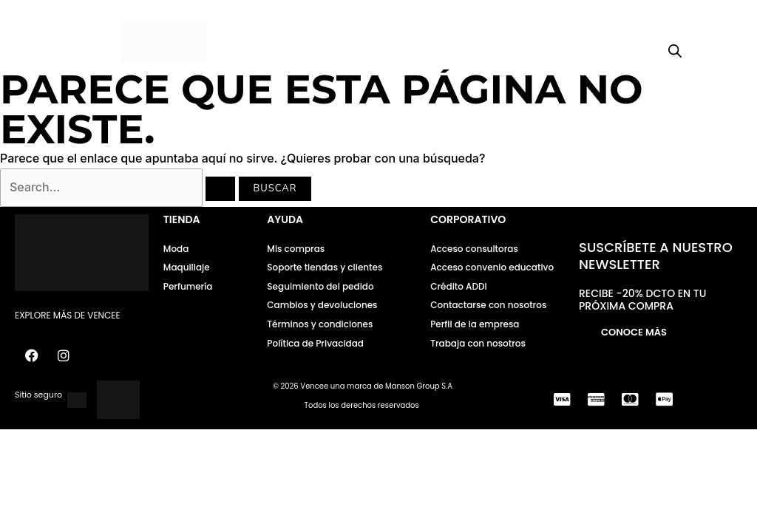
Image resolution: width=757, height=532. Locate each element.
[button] (55, 42)
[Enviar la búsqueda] (220, 189)
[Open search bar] (675, 51)
